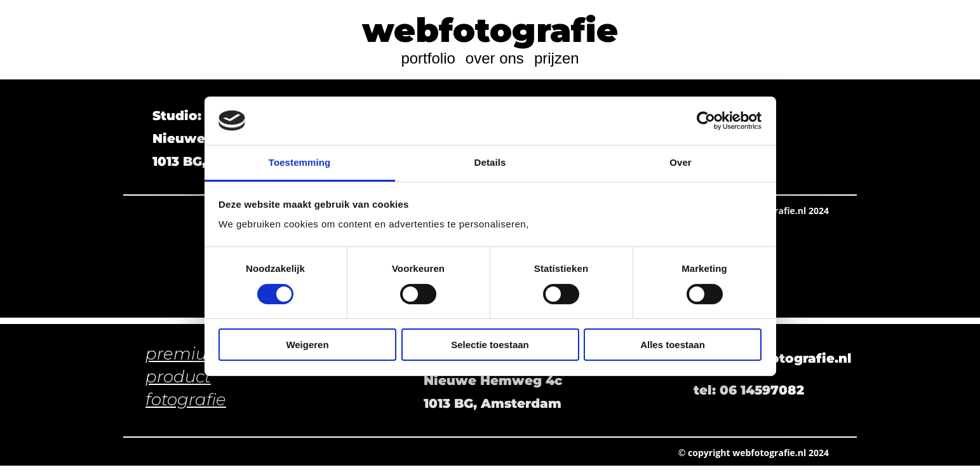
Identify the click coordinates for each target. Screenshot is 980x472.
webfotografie (490, 30)
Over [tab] (681, 162)
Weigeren (307, 345)
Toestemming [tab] (300, 162)
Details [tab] (490, 162)
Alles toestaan (673, 345)
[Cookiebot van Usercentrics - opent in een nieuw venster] (706, 121)
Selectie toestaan (490, 345)
